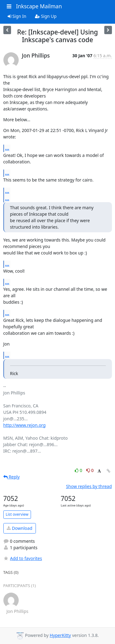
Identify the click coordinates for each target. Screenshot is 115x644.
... (7, 148)
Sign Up (46, 16)
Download (19, 528)
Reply (12, 477)
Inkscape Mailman (39, 6)
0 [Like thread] (79, 470)
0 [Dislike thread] (90, 470)
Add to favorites (23, 558)
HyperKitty (60, 635)
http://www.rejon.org (25, 425)
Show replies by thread (89, 486)
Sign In (17, 16)
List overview (17, 514)
